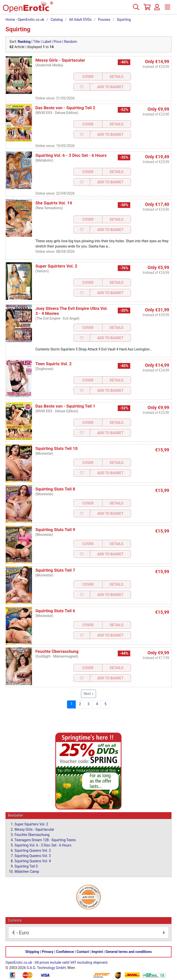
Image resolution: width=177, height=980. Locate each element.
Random (70, 42)
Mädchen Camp (27, 872)
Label (47, 42)
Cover (88, 77)
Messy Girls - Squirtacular (60, 60)
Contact (83, 952)
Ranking (24, 42)
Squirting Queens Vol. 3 (33, 856)
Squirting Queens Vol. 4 (33, 861)
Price (57, 42)
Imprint (97, 952)
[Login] (157, 9)
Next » (89, 694)
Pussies (104, 20)
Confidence (65, 952)
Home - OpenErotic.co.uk (25, 20)
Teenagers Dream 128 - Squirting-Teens (45, 840)
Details (117, 77)
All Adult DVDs (80, 20)
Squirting (124, 20)
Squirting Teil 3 (26, 866)
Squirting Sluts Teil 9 (55, 530)
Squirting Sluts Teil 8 (55, 489)
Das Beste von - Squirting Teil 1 (65, 406)
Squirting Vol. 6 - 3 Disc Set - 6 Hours (71, 155)
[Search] (136, 9)
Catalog (56, 20)
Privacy (48, 952)
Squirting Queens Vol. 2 (33, 850)
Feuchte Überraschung (57, 651)
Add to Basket (110, 87)
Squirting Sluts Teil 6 (55, 611)
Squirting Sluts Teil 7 (55, 570)
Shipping (32, 952)
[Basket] (146, 9)
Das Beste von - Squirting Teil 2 (65, 108)
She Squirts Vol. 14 (53, 203)
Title (36, 42)
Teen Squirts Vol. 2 (53, 364)
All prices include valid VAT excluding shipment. (72, 962)
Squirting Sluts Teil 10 (56, 448)
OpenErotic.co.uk (19, 962)
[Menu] (167, 9)
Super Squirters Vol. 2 (56, 266)
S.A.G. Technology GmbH (46, 968)
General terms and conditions (129, 952)
